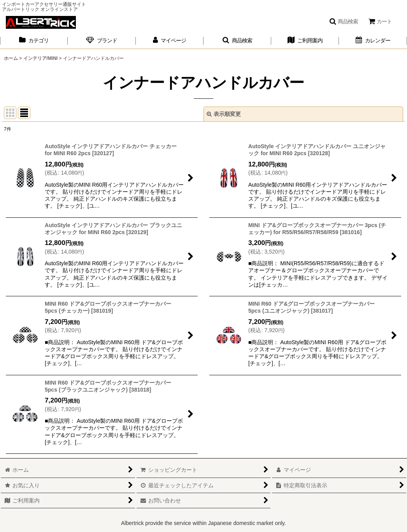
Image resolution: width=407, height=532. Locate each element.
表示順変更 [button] (224, 114)
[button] (344, 21)
